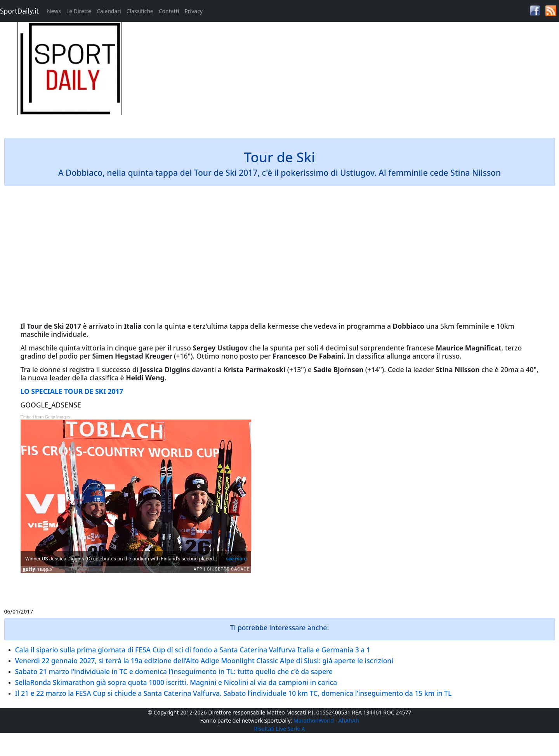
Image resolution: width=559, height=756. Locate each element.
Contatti (169, 11)
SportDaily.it (19, 11)
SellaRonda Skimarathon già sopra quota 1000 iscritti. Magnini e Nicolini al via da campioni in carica (176, 682)
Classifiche (140, 11)
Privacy (194, 11)
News (54, 11)
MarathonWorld (314, 720)
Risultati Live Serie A (279, 729)
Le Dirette (79, 11)
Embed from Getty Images (45, 417)
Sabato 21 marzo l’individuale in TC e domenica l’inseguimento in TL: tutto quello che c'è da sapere (174, 671)
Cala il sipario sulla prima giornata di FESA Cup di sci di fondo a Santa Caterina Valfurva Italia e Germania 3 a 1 (193, 650)
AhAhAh (349, 720)
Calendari (109, 11)
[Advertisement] (349, 76)
